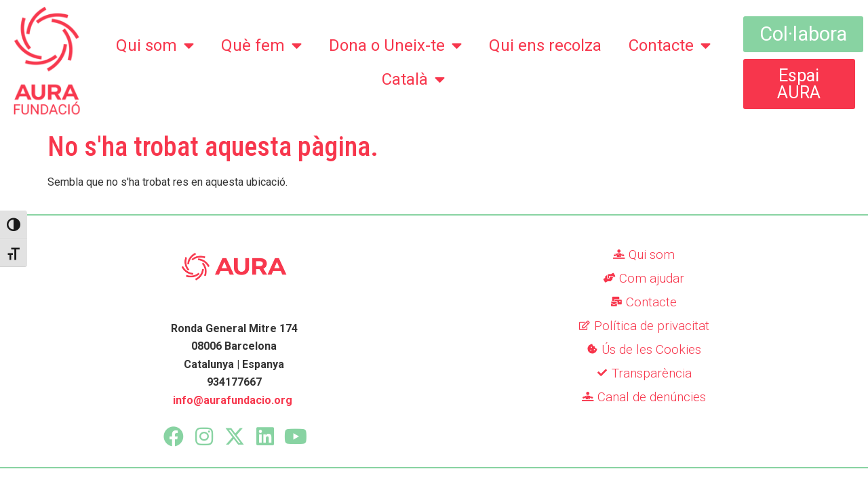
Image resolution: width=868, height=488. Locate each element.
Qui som (155, 45)
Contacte (670, 45)
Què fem (261, 45)
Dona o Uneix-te (395, 45)
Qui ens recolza (545, 45)
